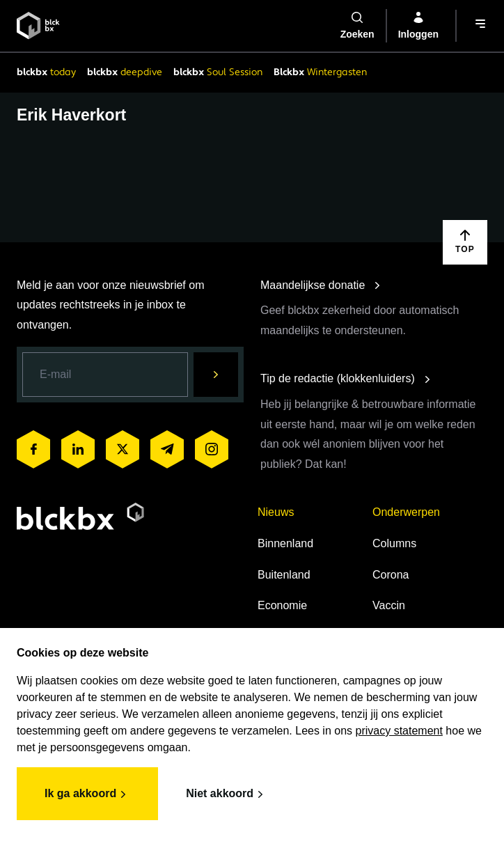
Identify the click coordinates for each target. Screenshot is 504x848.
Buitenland (284, 575)
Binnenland (285, 543)
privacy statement (399, 731)
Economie (282, 605)
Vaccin (389, 605)
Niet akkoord (227, 794)
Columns (394, 543)
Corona (391, 575)
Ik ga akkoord (87, 794)
